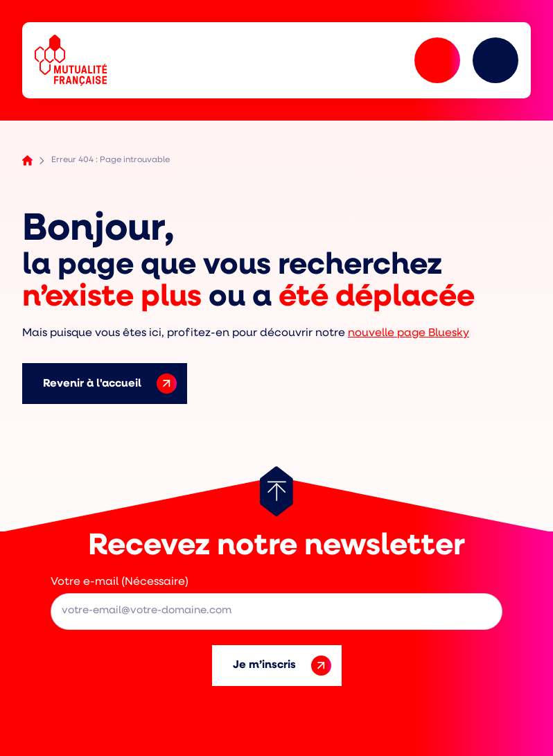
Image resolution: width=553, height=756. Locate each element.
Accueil (27, 160)
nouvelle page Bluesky (409, 333)
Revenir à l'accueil (110, 384)
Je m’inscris (282, 666)
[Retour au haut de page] (276, 491)
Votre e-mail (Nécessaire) (120, 582)
